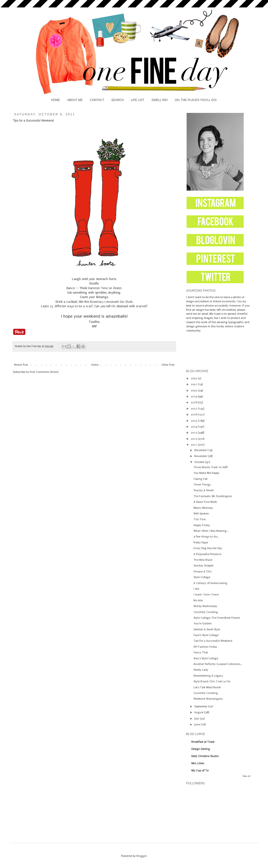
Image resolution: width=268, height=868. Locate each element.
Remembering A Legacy (208, 676)
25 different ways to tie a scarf (71, 306)
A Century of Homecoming (210, 583)
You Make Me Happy (206, 473)
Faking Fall (201, 479)
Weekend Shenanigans (208, 699)
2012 (194, 439)
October (200, 462)
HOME (56, 100)
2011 (194, 445)
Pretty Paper (201, 543)
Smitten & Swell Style (207, 629)
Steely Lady (201, 670)
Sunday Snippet (203, 566)
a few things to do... (206, 537)
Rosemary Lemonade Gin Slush (111, 302)
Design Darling (201, 749)
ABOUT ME (75, 100)
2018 (194, 402)
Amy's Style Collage (206, 658)
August (199, 712)
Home (95, 365)
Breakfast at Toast (203, 742)
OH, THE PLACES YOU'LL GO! (196, 100)
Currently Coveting (206, 612)
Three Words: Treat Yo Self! (211, 467)
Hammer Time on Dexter (105, 288)
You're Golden (203, 624)
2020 (194, 391)
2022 (194, 378)
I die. (197, 589)
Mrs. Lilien (198, 763)
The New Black (203, 560)
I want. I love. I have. (206, 595)
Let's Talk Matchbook (207, 687)
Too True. (200, 519)
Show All (247, 776)
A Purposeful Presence (207, 554)
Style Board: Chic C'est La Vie (212, 681)
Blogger (142, 856)
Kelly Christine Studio (205, 756)
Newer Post (21, 365)
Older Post (168, 365)
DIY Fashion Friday (205, 647)
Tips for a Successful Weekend (213, 641)
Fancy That (201, 652)
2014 (194, 427)
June (198, 725)
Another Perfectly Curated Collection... (218, 664)
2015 (194, 421)
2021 (194, 384)
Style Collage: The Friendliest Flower (217, 618)
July (197, 719)
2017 (194, 409)
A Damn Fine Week (205, 502)
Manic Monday (203, 508)
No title (198, 600)
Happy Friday (202, 525)
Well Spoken (201, 514)
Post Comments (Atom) (44, 372)
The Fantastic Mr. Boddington (213, 496)
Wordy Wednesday (205, 606)
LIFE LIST (137, 100)
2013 (194, 433)
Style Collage (202, 577)
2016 (194, 415)
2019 (194, 396)
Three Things (202, 485)
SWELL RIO (159, 100)
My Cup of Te (200, 771)
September (201, 706)
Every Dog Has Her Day (208, 548)
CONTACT (97, 100)
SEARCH (117, 100)
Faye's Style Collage (206, 635)
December (201, 450)
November (201, 456)
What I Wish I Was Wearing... (211, 531)
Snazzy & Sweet (204, 490)
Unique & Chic (203, 572)
